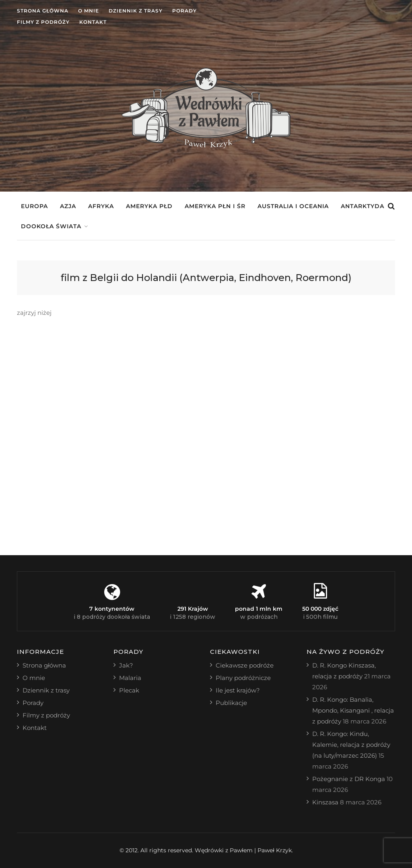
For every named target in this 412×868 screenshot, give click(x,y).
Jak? (126, 665)
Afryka (101, 206)
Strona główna (43, 11)
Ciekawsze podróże (245, 665)
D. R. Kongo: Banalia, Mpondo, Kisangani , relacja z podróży (353, 710)
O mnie (89, 11)
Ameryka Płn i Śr (215, 206)
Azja (68, 206)
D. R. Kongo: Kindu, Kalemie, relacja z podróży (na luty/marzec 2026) (351, 745)
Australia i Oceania (293, 206)
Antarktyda (363, 206)
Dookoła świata (51, 226)
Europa (34, 206)
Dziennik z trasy (136, 11)
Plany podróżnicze (243, 678)
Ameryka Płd (149, 206)
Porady (184, 11)
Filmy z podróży (43, 22)
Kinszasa (325, 802)
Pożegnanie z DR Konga (349, 779)
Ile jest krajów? (238, 690)
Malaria (130, 678)
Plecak (129, 690)
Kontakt (93, 22)
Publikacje (231, 703)
